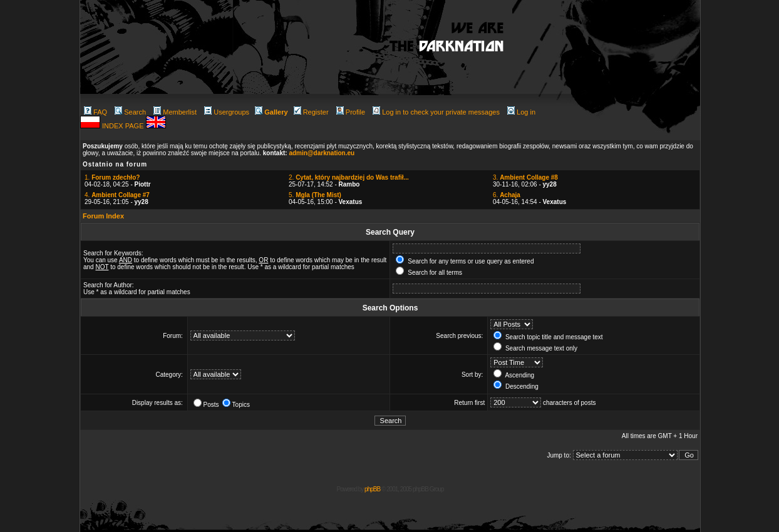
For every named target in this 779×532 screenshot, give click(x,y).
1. (112, 177)
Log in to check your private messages (436, 112)
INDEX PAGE (124, 126)
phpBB (372, 489)
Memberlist (175, 112)
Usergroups (227, 112)
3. (525, 177)
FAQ (95, 112)
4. (117, 195)
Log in (521, 112)
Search (130, 112)
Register (311, 112)
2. (349, 177)
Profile (351, 112)
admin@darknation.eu (322, 153)
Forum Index (103, 216)
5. (315, 195)
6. (507, 195)
